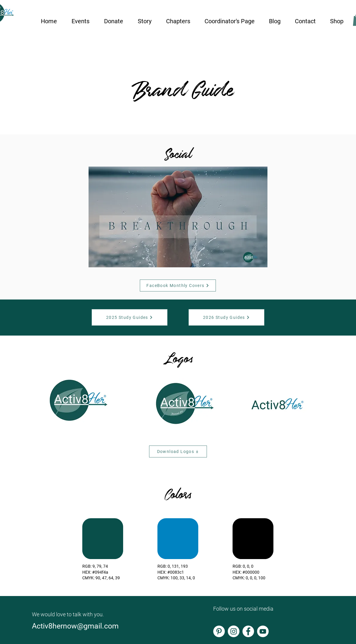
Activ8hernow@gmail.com (76, 626)
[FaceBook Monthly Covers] (178, 285)
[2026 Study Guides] (226, 317)
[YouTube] (263, 631)
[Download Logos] (178, 451)
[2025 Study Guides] (130, 317)
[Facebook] (248, 631)
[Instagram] (234, 631)
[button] (80, 18)
